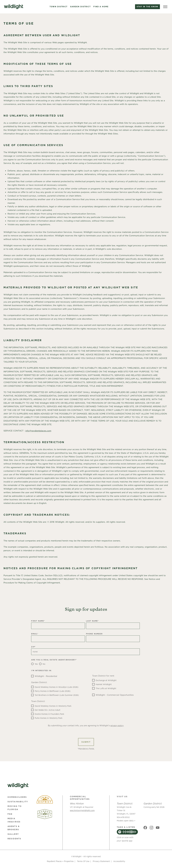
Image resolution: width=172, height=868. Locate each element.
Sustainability (18, 802)
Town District (59, 7)
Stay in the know (147, 7)
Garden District (80, 7)
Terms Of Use (83, 861)
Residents (14, 839)
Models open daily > (126, 821)
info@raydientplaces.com (38, 431)
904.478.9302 (123, 817)
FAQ (10, 814)
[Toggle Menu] (165, 7)
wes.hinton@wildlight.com (82, 810)
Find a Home (101, 7)
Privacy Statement (101, 861)
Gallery (13, 834)
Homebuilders (17, 797)
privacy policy (117, 726)
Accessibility (119, 861)
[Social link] (145, 828)
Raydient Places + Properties (60, 861)
